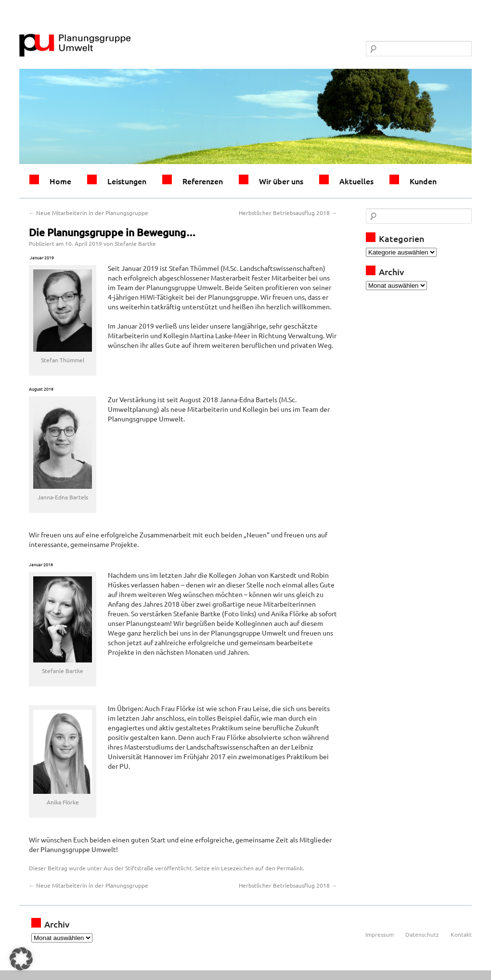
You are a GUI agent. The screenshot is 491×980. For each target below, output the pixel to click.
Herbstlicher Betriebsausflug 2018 (288, 213)
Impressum (380, 934)
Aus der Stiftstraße (129, 868)
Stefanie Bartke (135, 243)
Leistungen (127, 181)
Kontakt (461, 934)
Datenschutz (422, 934)
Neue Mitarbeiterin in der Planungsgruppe (89, 213)
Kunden (423, 181)
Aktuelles (356, 181)
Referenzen (203, 181)
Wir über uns (281, 181)
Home (60, 181)
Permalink (290, 868)
